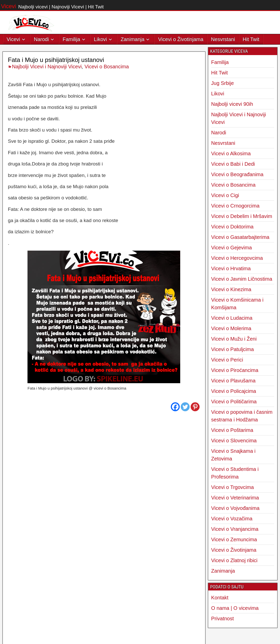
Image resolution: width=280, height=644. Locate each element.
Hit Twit (251, 39)
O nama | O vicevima (235, 608)
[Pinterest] (195, 513)
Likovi (100, 39)
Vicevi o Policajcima (234, 391)
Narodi (41, 39)
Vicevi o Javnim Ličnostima (242, 279)
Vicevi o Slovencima (234, 441)
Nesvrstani (223, 39)
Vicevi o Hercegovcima (237, 258)
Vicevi (8, 6)
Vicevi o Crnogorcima (235, 206)
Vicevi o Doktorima (232, 227)
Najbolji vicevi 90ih (232, 104)
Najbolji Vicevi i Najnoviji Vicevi (47, 172)
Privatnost (223, 619)
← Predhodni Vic (24, 534)
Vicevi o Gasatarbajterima (240, 237)
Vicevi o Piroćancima (235, 370)
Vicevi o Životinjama (181, 39)
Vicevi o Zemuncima (234, 539)
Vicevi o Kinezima (231, 289)
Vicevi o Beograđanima (237, 174)
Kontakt (220, 598)
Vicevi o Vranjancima (235, 529)
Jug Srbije (223, 83)
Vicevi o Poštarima (232, 430)
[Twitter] (185, 513)
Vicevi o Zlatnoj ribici (234, 560)
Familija (71, 39)
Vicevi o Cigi (225, 195)
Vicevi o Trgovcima (233, 487)
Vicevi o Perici (227, 360)
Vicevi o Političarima (234, 402)
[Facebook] (175, 513)
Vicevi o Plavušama (233, 381)
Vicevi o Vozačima (232, 519)
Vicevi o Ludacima (232, 318)
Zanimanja (132, 39)
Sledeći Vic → (187, 534)
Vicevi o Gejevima (232, 248)
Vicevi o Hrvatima (231, 268)
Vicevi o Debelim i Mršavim (242, 216)
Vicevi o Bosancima (107, 172)
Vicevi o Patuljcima (233, 349)
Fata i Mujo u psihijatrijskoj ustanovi (56, 166)
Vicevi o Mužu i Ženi (234, 339)
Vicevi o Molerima (231, 328)
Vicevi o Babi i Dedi (233, 164)
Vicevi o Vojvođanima (235, 508)
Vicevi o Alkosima (231, 153)
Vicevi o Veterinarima (235, 498)
